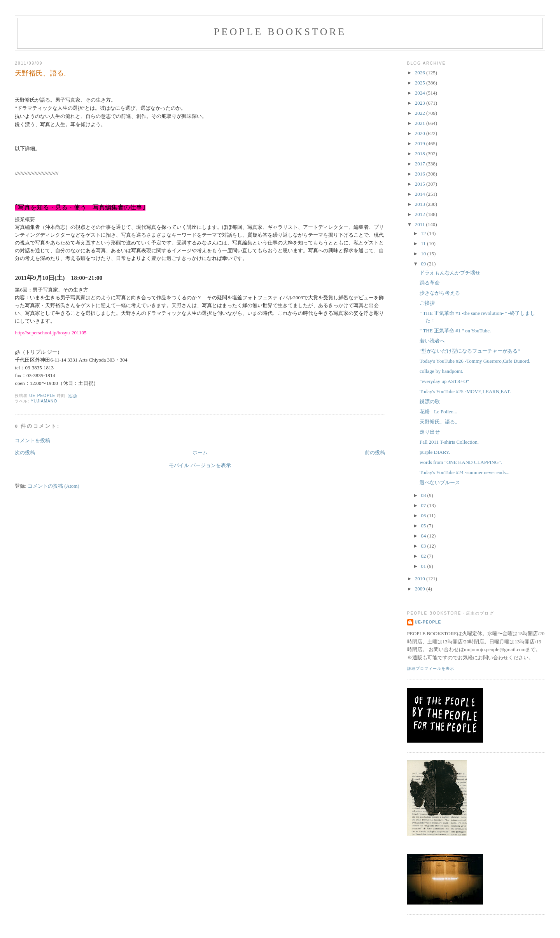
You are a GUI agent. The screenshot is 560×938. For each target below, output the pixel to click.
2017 (421, 164)
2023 (421, 103)
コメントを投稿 (32, 440)
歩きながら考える (440, 293)
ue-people (428, 622)
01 (424, 566)
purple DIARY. (435, 452)
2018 (421, 154)
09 (424, 264)
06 (424, 516)
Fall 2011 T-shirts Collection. (449, 442)
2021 (421, 123)
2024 (421, 93)
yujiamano (44, 401)
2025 (421, 83)
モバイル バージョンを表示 (200, 465)
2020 (421, 133)
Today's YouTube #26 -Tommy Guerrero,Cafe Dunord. (475, 361)
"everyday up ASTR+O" (444, 381)
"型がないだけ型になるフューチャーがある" (470, 351)
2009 (421, 589)
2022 (421, 113)
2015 (421, 184)
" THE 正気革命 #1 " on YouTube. (455, 331)
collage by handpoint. (441, 371)
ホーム (200, 452)
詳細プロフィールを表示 (431, 668)
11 (424, 243)
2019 (421, 143)
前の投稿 (375, 452)
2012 (421, 214)
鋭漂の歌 (430, 401)
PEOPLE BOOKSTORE (280, 32)
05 (424, 526)
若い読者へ (432, 341)
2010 (421, 579)
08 (424, 495)
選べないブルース (440, 482)
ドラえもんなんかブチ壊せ (450, 273)
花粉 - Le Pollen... (438, 412)
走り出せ (430, 432)
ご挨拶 (427, 303)
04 (424, 536)
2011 (421, 224)
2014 (421, 194)
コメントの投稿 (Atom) (53, 486)
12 (424, 233)
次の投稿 (25, 452)
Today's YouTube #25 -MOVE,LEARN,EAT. (465, 391)
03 (424, 546)
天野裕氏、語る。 (440, 422)
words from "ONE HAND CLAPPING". (461, 462)
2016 (421, 174)
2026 (421, 73)
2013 (421, 204)
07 (424, 505)
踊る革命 (430, 283)
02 (424, 556)
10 (424, 254)
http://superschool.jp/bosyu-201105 (51, 333)
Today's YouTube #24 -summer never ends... (465, 472)
